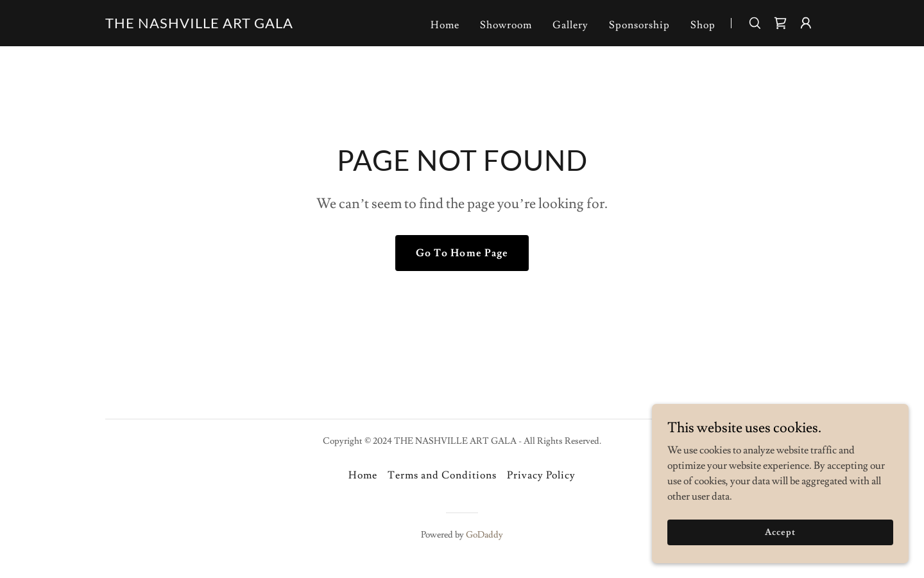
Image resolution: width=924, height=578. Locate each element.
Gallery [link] (570, 25)
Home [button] (363, 475)
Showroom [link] (506, 25)
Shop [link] (703, 25)
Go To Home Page (462, 253)
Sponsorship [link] (639, 25)
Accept (780, 558)
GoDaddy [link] (484, 535)
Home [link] (445, 25)
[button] (806, 23)
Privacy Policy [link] (541, 475)
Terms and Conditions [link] (442, 475)
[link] (199, 25)
